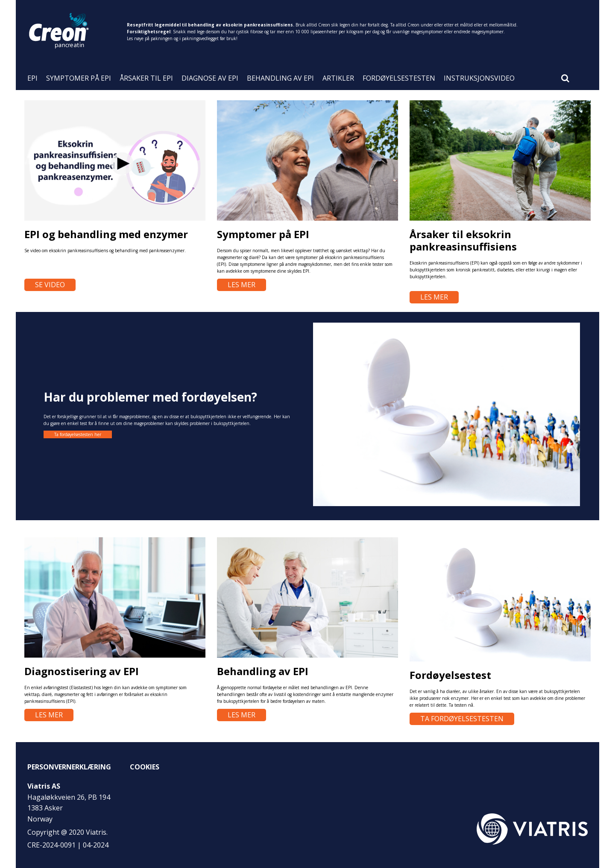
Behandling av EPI (263, 671)
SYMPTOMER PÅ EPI (79, 79)
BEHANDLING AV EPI (280, 79)
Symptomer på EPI (263, 234)
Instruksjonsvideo (479, 79)
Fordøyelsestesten (399, 79)
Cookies (145, 767)
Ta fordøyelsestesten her (78, 434)
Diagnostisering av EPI (82, 671)
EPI (32, 79)
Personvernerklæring (69, 767)
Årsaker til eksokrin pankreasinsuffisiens (463, 240)
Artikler (338, 79)
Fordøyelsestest (450, 675)
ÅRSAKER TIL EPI (146, 79)
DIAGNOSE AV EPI (210, 79)
